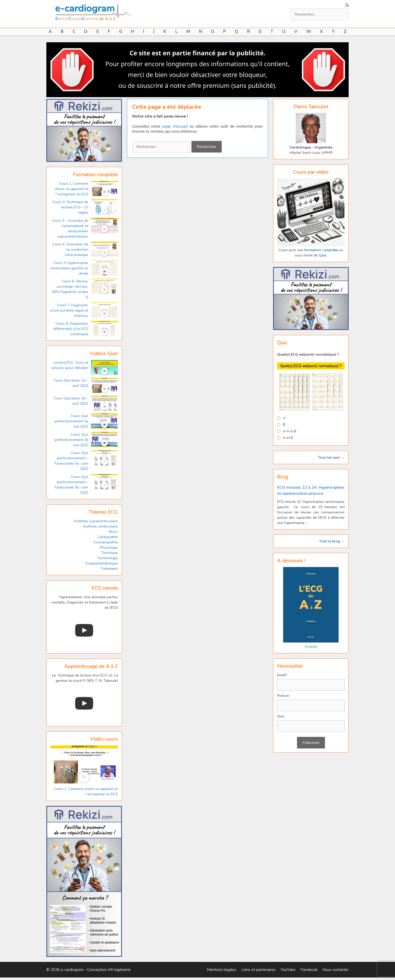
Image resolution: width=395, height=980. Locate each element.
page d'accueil (175, 126)
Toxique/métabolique (101, 563)
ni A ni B (290, 431)
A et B (288, 438)
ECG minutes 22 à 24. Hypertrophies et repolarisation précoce (311, 491)
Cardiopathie (108, 537)
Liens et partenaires (258, 970)
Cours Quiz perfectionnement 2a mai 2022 (71, 421)
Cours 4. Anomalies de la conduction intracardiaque (70, 250)
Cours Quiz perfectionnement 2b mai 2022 (71, 440)
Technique (110, 553)
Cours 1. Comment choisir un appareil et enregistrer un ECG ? (71, 189)
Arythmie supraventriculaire (96, 521)
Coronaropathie (105, 542)
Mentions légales (222, 970)
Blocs (113, 532)
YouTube (288, 970)
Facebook (309, 970)
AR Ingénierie (119, 970)
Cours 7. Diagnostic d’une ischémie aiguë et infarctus (69, 310)
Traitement (109, 569)
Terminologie (108, 558)
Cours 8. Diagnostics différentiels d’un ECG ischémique (71, 329)
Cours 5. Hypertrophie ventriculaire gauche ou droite (69, 268)
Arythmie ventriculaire (100, 526)
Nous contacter (336, 970)
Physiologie (109, 548)
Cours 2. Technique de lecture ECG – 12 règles (70, 207)
